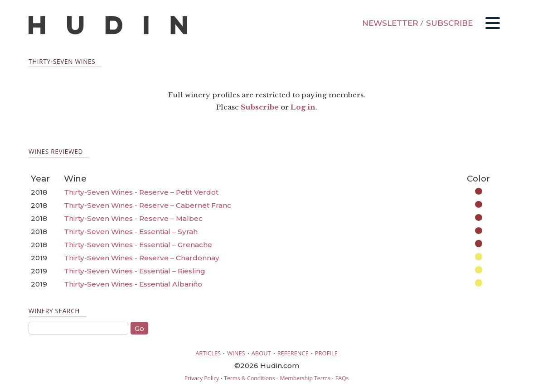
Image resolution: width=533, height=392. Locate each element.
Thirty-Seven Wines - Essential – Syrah (131, 232)
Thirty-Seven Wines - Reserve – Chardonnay (142, 258)
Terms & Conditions (249, 378)
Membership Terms (305, 378)
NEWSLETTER (390, 23)
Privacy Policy (202, 378)
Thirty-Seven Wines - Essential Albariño (133, 284)
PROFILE (326, 353)
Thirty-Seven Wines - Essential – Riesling (135, 271)
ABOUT (261, 353)
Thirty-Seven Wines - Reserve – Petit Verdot (141, 192)
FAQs (342, 378)
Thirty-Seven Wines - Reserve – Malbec (133, 218)
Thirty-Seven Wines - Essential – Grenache (138, 245)
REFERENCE (293, 353)
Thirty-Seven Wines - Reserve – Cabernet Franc (148, 205)
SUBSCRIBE (449, 23)
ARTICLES (208, 353)
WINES (236, 353)
